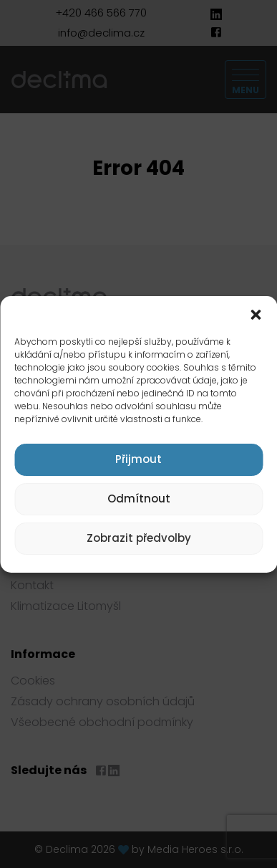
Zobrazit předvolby (139, 538)
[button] (256, 314)
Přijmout (138, 459)
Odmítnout (139, 499)
